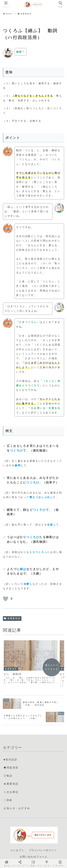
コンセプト (17, 842)
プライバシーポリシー (43, 842)
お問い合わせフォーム (34, 849)
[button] (34, 863)
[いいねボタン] (6, 599)
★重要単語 (12, 618)
